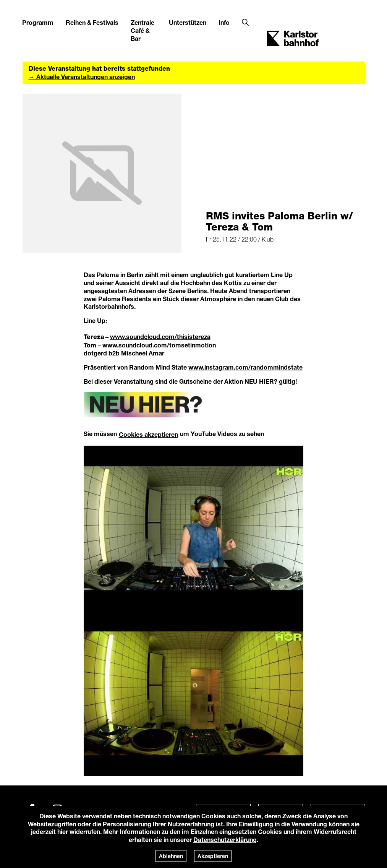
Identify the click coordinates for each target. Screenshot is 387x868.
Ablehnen (171, 856)
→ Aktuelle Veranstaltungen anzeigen (82, 77)
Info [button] (224, 22)
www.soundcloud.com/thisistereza (160, 337)
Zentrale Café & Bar (142, 30)
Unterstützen (188, 22)
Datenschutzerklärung (225, 840)
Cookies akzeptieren (148, 434)
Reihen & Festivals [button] (92, 22)
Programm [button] (38, 22)
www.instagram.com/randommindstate (245, 367)
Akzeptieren (213, 856)
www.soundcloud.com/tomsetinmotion (159, 345)
